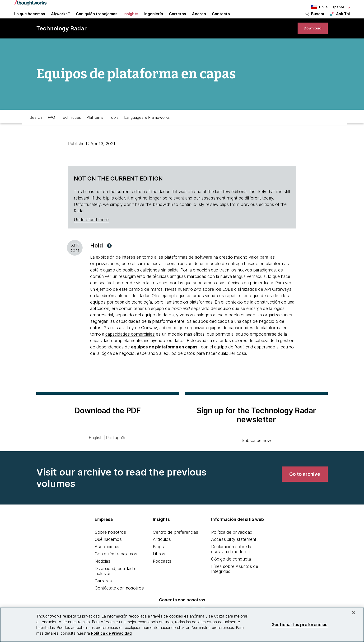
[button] (109, 260)
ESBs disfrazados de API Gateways (257, 303)
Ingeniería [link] (154, 19)
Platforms (95, 130)
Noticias (103, 575)
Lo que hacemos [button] (30, 19)
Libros (159, 568)
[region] (182, 625)
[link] (310, 40)
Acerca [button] (199, 19)
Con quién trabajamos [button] (97, 19)
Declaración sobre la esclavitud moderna (231, 564)
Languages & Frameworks (147, 130)
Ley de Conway (142, 342)
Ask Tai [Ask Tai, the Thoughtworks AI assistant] (343, 19)
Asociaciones (108, 561)
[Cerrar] (354, 613)
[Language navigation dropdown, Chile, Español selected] (324, 7)
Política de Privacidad (111, 633)
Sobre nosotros (110, 546)
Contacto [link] (221, 19)
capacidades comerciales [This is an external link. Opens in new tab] (130, 348)
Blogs (158, 561)
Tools (114, 130)
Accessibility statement (234, 554)
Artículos (162, 554)
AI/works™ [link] (61, 19)
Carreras (103, 595)
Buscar (318, 19)
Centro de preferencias (175, 546)
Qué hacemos (108, 554)
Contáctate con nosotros (119, 602)
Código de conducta (231, 573)
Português (116, 452)
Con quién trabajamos (116, 568)
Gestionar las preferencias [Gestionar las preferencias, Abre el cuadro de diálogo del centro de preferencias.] (300, 625)
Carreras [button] (177, 19)
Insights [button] (131, 19)
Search (36, 130)
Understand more (91, 234)
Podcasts (162, 575)
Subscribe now (256, 454)
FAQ (51, 130)
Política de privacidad (232, 546)
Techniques (71, 130)
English (96, 452)
